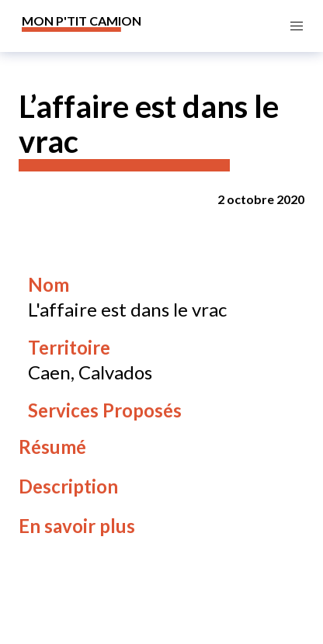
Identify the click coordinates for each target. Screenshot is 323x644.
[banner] (82, 26)
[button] (297, 26)
